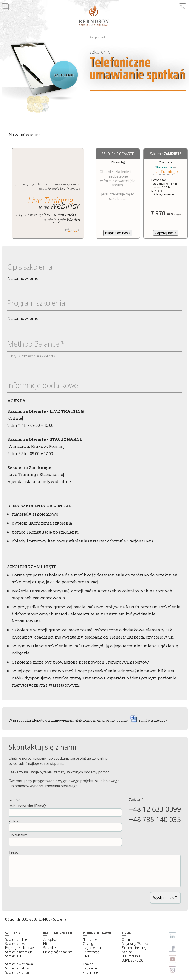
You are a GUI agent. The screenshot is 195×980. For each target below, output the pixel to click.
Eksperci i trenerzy (134, 948)
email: (65, 825)
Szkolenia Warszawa (19, 964)
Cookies (88, 964)
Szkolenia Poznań (17, 972)
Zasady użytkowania (92, 946)
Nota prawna (92, 939)
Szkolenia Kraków (17, 968)
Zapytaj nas (166, 233)
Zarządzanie (52, 939)
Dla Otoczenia (131, 956)
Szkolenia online (16, 939)
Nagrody (128, 952)
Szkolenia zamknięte (19, 952)
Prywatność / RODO (91, 954)
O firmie (127, 939)
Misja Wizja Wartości (135, 944)
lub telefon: (65, 839)
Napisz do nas (118, 233)
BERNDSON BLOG (133, 960)
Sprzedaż (50, 948)
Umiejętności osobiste (58, 952)
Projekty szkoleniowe (19, 948)
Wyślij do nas (165, 897)
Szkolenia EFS (14, 956)
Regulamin (90, 968)
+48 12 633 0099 (155, 809)
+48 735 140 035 (155, 819)
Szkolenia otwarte (17, 944)
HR (45, 944)
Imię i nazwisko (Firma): (65, 810)
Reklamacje (90, 972)
